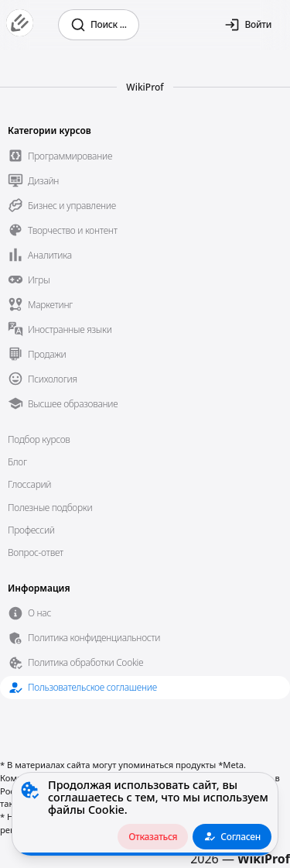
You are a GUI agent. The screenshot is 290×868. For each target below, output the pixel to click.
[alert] (145, 814)
